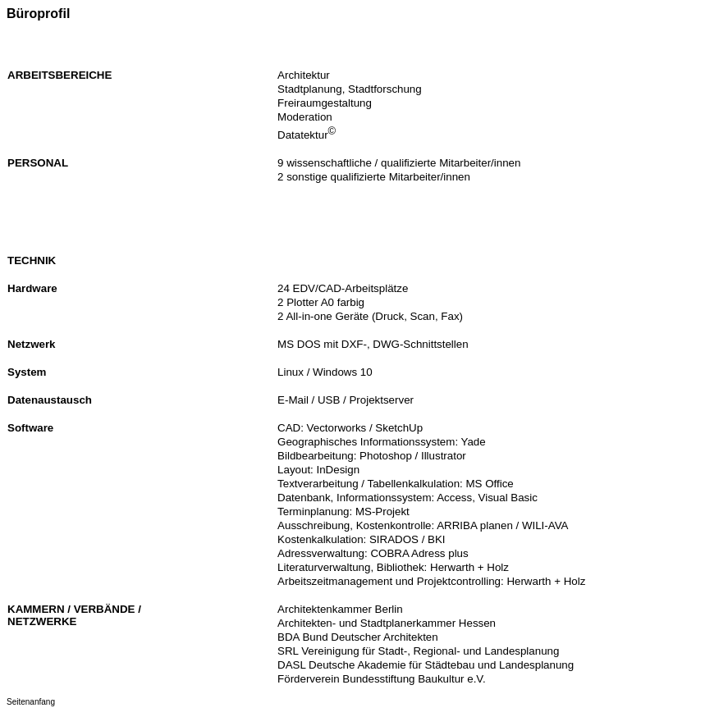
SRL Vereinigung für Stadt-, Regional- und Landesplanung (418, 651)
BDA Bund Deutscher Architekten (358, 637)
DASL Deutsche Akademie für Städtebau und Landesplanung (426, 665)
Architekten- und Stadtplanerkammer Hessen (387, 623)
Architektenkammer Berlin (340, 609)
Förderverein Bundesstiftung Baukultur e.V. (382, 679)
